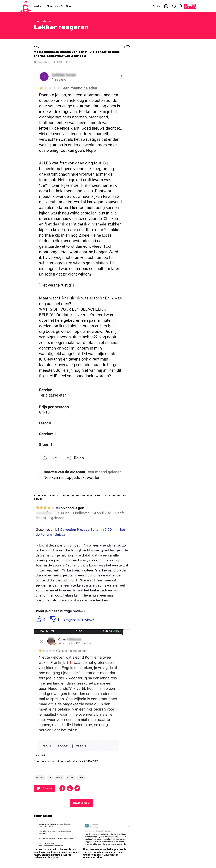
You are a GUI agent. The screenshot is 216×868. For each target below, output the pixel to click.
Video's (59, 6)
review (70, 778)
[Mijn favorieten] (174, 6)
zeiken (81, 778)
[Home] (26, 6)
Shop (69, 6)
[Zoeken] (181, 6)
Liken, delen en (45, 21)
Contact (157, 6)
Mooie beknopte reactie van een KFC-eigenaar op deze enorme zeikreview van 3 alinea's (77, 54)
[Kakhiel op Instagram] (166, 6)
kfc (50, 778)
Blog (49, 6)
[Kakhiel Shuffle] (190, 6)
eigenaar (40, 778)
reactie (59, 778)
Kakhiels (39, 6)
